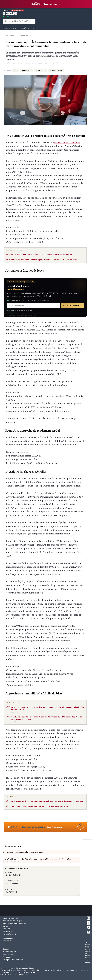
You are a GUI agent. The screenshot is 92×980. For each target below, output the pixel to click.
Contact (6, 949)
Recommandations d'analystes (14, 923)
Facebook (40, 70)
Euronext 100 (8, 931)
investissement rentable (67, 142)
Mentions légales (9, 952)
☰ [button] (5, 4)
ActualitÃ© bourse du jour (13, 921)
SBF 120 (6, 929)
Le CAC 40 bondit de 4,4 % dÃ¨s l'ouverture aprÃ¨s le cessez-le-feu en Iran (37, 859)
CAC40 (6, 926)
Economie (25, 35)
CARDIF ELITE (12, 883)
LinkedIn (26, 70)
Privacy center (8, 954)
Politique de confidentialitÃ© (14, 960)
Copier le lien (56, 70)
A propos (6, 957)
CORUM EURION (13, 875)
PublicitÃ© (7, 941)
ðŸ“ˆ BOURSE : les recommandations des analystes (23, 852)
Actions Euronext (9, 934)
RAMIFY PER (11, 892)
